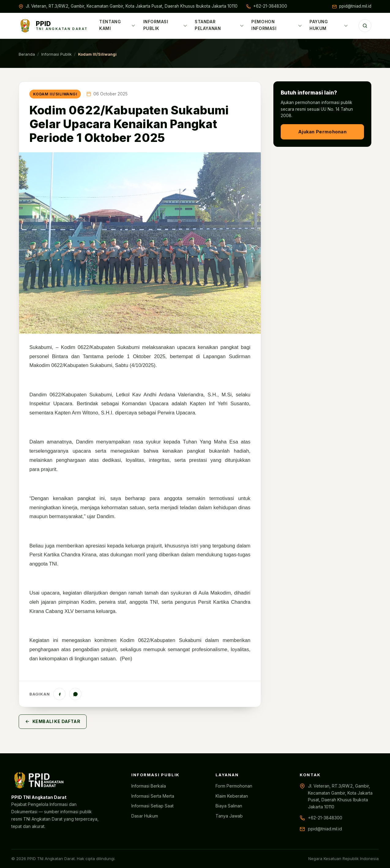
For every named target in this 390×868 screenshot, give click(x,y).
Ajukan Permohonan (322, 132)
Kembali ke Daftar (53, 721)
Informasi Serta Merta (153, 796)
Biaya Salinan (229, 806)
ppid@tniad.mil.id (355, 6)
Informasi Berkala (149, 786)
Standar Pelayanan (219, 25)
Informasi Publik (165, 25)
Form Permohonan (234, 786)
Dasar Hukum (145, 816)
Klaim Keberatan (232, 796)
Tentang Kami (117, 25)
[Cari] (365, 26)
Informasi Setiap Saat (152, 806)
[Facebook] (59, 694)
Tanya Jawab (229, 816)
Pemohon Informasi (277, 25)
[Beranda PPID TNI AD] (53, 26)
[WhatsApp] (75, 694)
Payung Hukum (328, 25)
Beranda (27, 54)
